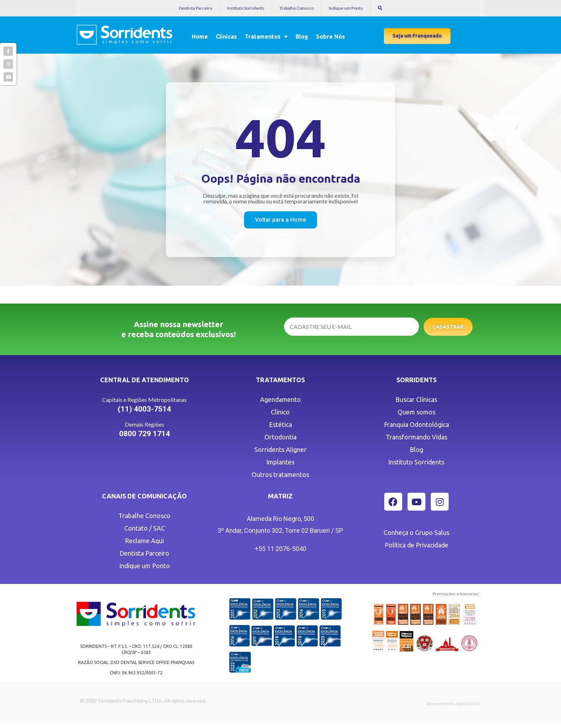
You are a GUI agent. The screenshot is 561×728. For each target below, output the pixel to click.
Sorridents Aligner (280, 449)
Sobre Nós (330, 36)
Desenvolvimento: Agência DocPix (453, 704)
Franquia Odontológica (416, 424)
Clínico (280, 412)
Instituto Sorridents (246, 8)
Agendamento (280, 399)
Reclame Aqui (144, 541)
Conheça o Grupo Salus (416, 532)
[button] (417, 36)
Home (200, 36)
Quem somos (416, 412)
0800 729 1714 (145, 434)
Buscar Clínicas (416, 399)
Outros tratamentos (280, 474)
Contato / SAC (145, 528)
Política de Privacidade (416, 545)
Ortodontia (280, 437)
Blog (302, 36)
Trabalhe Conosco (297, 8)
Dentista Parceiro (196, 8)
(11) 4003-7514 (144, 409)
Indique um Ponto (346, 8)
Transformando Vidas (416, 437)
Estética (280, 424)
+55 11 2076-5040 (280, 549)
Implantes (280, 462)
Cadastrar (448, 327)
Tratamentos (266, 36)
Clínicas (226, 36)
